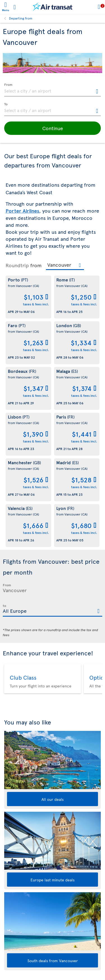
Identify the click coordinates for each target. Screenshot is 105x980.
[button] (53, 128)
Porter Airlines (22, 211)
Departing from (21, 18)
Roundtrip (17, 265)
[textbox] (53, 90)
